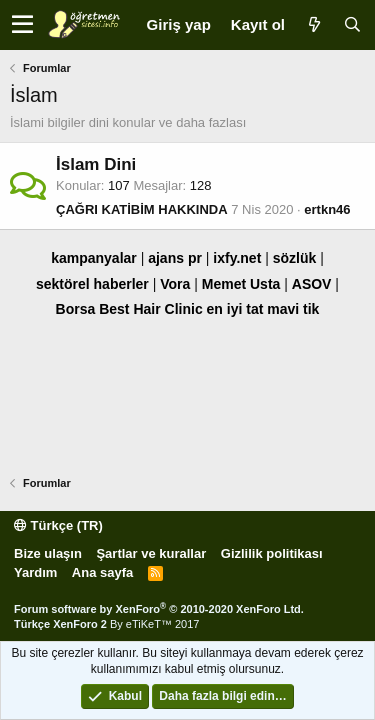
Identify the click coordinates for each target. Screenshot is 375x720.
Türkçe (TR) (58, 525)
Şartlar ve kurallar (151, 553)
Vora (175, 284)
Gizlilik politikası (272, 553)
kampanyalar (94, 258)
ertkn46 (327, 209)
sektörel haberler (92, 284)
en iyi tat (235, 309)
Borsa (76, 309)
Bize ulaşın (48, 553)
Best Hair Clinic (150, 309)
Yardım (35, 572)
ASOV (312, 284)
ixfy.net (237, 258)
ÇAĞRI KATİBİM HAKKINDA (142, 209)
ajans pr (175, 258)
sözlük (295, 258)
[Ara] (352, 24)
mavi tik (293, 309)
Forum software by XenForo (159, 609)
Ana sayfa (102, 572)
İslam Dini (96, 164)
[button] (22, 25)
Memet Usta (241, 284)
